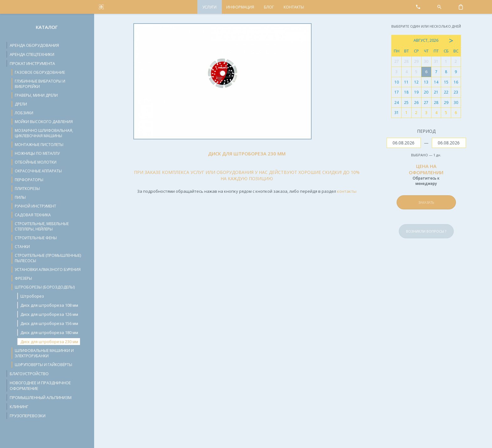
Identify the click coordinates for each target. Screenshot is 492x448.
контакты (347, 191)
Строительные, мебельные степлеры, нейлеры (42, 226)
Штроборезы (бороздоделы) (45, 287)
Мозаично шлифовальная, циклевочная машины (44, 133)
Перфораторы (29, 180)
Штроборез (32, 296)
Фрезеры (23, 278)
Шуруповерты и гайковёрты (43, 365)
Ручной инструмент (35, 206)
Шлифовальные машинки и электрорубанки (44, 353)
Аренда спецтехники (32, 54)
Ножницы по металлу (37, 153)
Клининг (19, 407)
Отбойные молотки (36, 162)
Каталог (47, 27)
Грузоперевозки (28, 416)
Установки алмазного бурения (48, 270)
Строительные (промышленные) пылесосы (48, 258)
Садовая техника (33, 215)
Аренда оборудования (34, 45)
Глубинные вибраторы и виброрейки (40, 84)
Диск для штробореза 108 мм (49, 305)
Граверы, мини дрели (36, 95)
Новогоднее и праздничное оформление (40, 386)
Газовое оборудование (40, 72)
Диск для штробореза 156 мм (49, 323)
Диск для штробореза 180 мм (49, 332)
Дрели (21, 104)
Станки (22, 247)
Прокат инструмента (32, 63)
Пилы (20, 197)
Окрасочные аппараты (38, 171)
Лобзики (24, 113)
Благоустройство (29, 374)
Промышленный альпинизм (41, 397)
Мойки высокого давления (44, 122)
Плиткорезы (27, 189)
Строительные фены (36, 238)
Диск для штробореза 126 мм (49, 314)
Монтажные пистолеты (39, 145)
